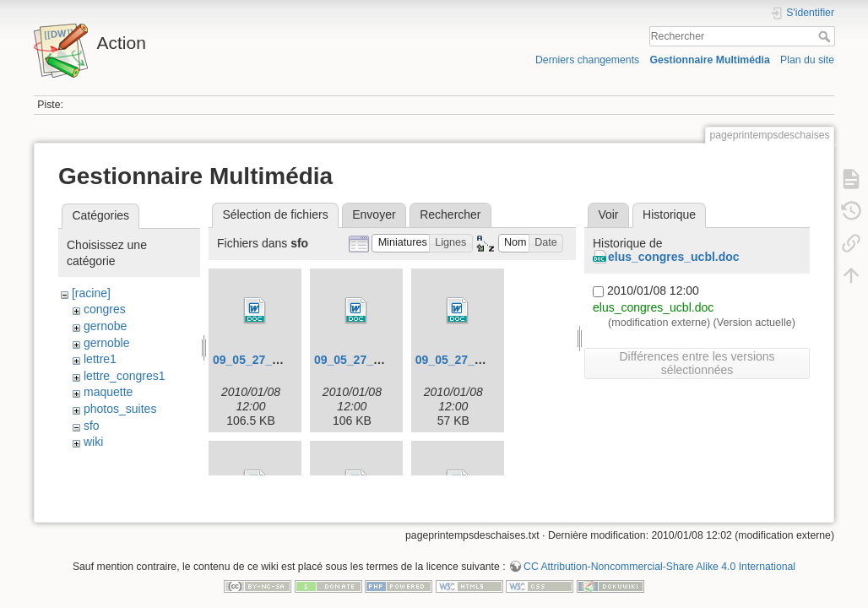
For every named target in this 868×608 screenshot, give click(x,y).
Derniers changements (587, 60)
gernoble (107, 343)
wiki (93, 442)
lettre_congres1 (125, 376)
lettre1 (100, 359)
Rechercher (826, 36)
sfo (92, 426)
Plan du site (807, 60)
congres (105, 309)
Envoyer (374, 214)
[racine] (91, 293)
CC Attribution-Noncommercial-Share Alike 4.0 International (659, 552)
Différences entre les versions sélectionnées (697, 363)
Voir (608, 214)
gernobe (105, 326)
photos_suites (120, 409)
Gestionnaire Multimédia (709, 60)
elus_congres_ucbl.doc (674, 257)
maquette (108, 392)
